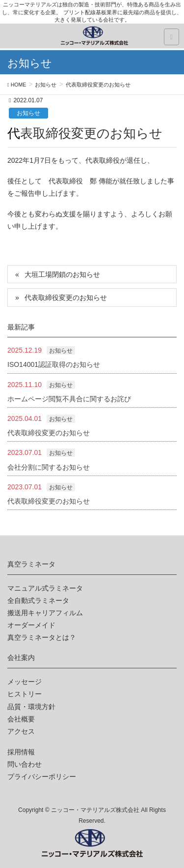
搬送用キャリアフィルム (45, 613)
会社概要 (21, 719)
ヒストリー (25, 694)
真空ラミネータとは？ (42, 637)
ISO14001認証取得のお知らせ (54, 364)
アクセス (21, 731)
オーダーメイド (31, 625)
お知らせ (28, 113)
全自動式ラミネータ (38, 600)
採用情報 (21, 752)
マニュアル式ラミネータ (45, 588)
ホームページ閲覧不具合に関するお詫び (69, 399)
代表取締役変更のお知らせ (66, 298)
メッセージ (25, 682)
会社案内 (21, 658)
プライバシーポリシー (42, 777)
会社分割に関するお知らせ (49, 467)
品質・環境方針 (31, 707)
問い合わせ (25, 764)
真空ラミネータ (31, 564)
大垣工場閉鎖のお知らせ (62, 274)
